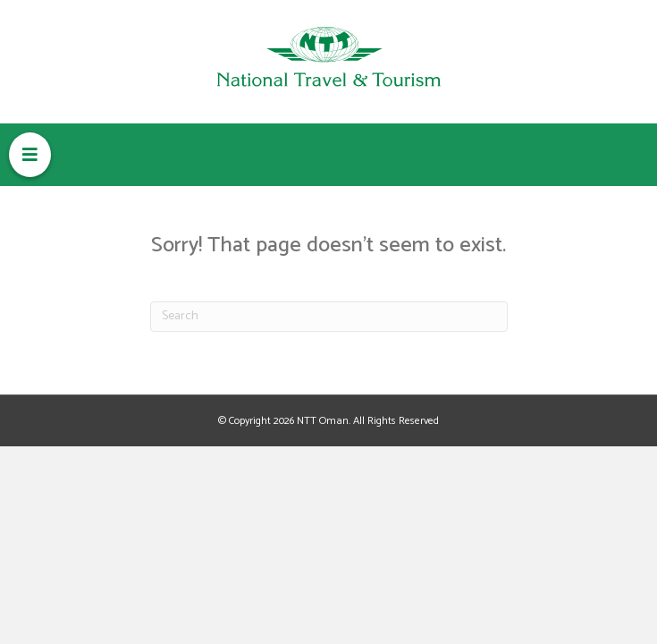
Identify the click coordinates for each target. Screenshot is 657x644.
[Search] (329, 317)
